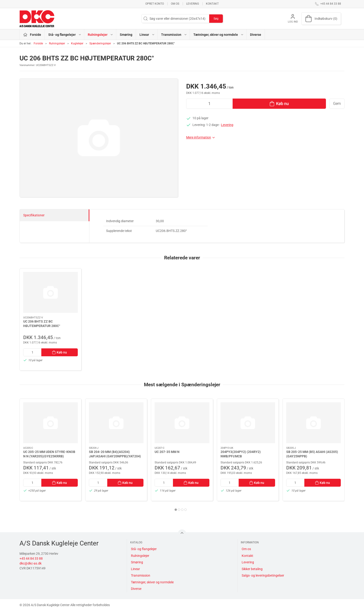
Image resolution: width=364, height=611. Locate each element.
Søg (216, 19)
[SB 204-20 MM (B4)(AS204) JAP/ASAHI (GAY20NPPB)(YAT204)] (116, 423)
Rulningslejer (57, 43)
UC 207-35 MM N (167, 452)
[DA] (37, 19)
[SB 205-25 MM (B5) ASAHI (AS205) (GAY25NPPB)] (314, 423)
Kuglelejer (77, 43)
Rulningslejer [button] (101, 35)
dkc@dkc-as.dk (31, 563)
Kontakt (212, 4)
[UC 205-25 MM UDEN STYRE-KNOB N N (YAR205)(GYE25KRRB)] (50, 423)
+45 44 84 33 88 (31, 558)
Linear (135, 569)
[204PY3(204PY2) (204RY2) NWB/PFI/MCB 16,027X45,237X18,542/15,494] (248, 423)
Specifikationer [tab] (34, 215)
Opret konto (155, 4)
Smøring (126, 35)
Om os (175, 4)
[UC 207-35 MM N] (182, 423)
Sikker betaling (252, 569)
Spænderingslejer (100, 43)
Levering (193, 4)
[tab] (176, 510)
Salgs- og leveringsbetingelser (263, 575)
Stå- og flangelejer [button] (65, 35)
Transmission (141, 575)
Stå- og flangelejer (144, 549)
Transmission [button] (174, 35)
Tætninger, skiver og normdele (152, 582)
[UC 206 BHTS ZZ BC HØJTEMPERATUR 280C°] (50, 292)
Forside (38, 43)
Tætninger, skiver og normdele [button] (219, 35)
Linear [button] (147, 35)
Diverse (256, 35)
